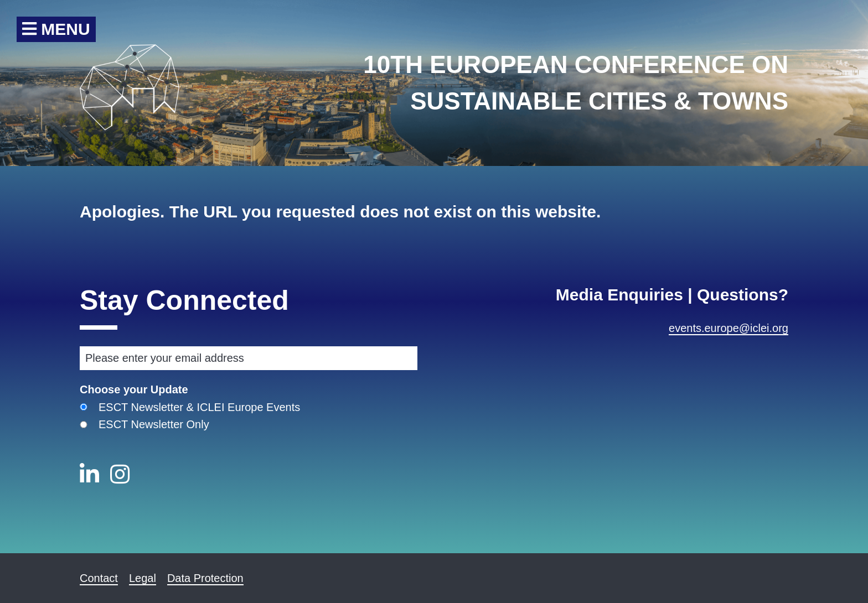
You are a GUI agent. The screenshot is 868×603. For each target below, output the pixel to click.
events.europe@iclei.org (728, 328)
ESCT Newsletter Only (154, 424)
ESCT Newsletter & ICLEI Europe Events (199, 407)
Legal (143, 578)
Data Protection (205, 578)
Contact (99, 578)
